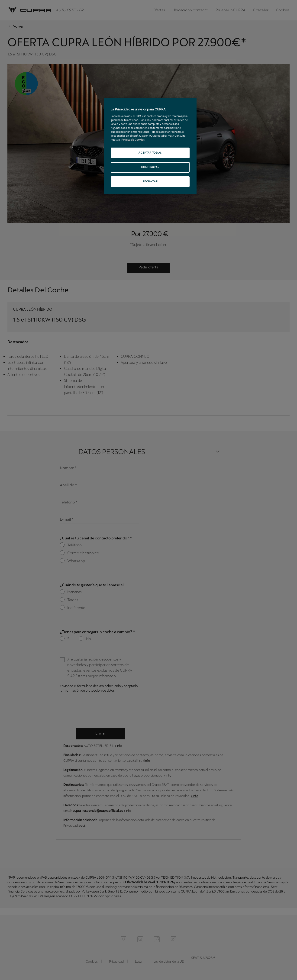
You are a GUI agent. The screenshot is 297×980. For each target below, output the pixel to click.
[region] (150, 146)
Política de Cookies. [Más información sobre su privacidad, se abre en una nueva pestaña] (133, 140)
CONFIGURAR (150, 167)
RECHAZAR (150, 181)
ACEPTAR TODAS (150, 153)
